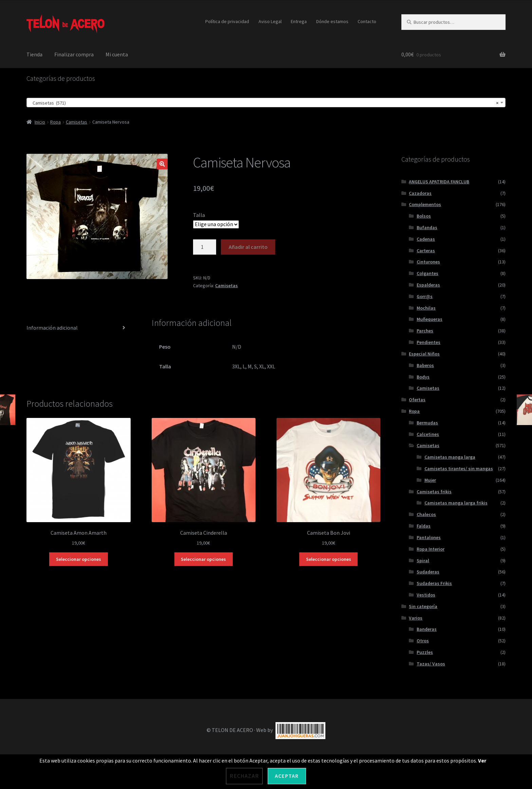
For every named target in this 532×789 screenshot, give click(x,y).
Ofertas (417, 400)
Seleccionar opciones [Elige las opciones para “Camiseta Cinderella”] (203, 559)
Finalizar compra (74, 54)
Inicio (40, 122)
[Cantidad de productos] (205, 247)
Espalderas (428, 285)
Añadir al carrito (248, 247)
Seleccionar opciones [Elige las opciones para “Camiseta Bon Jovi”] (329, 559)
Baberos (425, 365)
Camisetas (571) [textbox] (264, 103)
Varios (416, 618)
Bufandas (427, 227)
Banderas (427, 629)
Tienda (34, 54)
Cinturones (428, 262)
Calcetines (428, 434)
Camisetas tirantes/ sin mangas (459, 469)
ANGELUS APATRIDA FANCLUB (439, 182)
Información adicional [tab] (52, 328)
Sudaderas (428, 572)
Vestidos (426, 595)
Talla (199, 215)
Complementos (425, 204)
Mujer (430, 480)
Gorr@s (425, 296)
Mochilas (426, 308)
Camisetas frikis (434, 492)
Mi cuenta (117, 54)
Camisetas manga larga (450, 457)
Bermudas (427, 423)
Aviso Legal (270, 21)
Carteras (426, 251)
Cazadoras (420, 193)
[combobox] (266, 103)
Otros (423, 641)
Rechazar (244, 776)
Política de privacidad (227, 21)
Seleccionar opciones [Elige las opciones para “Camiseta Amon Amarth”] (79, 559)
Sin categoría (423, 606)
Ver (482, 760)
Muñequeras (430, 319)
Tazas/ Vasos (431, 664)
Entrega (299, 21)
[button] (162, 164)
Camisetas (77, 122)
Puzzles (425, 652)
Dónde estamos (332, 21)
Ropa (55, 122)
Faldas (424, 526)
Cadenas (426, 239)
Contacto (367, 21)
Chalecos (426, 514)
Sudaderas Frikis (434, 583)
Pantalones (429, 537)
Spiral (423, 561)
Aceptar (287, 776)
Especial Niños (424, 354)
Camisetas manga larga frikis (456, 503)
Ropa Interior (431, 549)
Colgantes (427, 273)
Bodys (423, 377)
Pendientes (429, 342)
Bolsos (424, 216)
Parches (425, 331)
